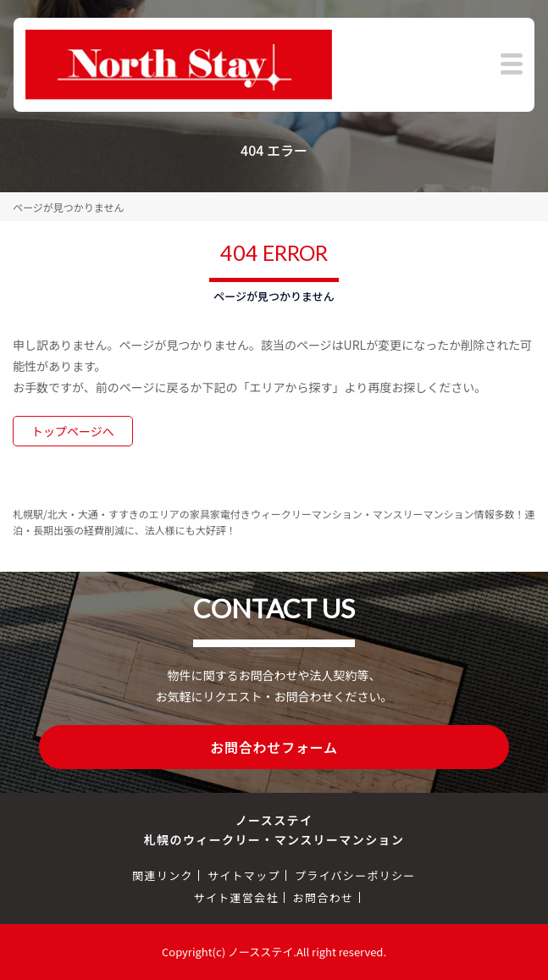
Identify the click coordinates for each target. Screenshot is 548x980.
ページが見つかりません (68, 207)
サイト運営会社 (236, 897)
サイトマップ (244, 875)
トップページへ (73, 431)
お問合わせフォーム (274, 747)
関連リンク (163, 875)
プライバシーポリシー (355, 875)
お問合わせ (324, 897)
